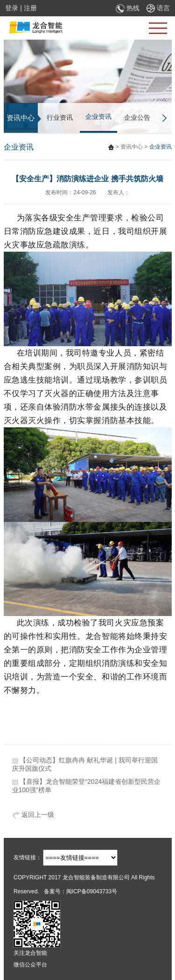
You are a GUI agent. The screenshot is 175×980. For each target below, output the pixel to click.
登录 (12, 8)
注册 (30, 8)
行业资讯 (60, 117)
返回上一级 (33, 815)
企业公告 (137, 117)
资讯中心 (132, 147)
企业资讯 (98, 117)
